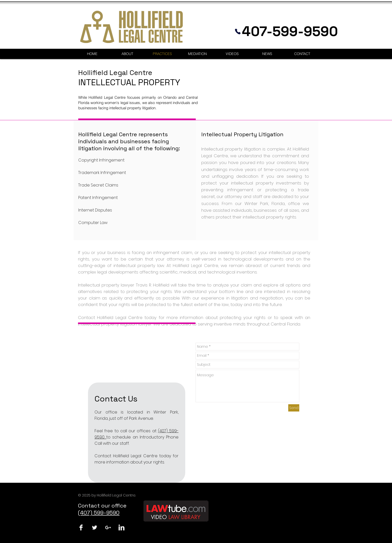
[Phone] (238, 31)
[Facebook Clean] (81, 527)
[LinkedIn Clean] (121, 527)
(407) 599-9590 (99, 512)
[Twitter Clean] (94, 527)
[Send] (294, 408)
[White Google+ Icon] (108, 527)
